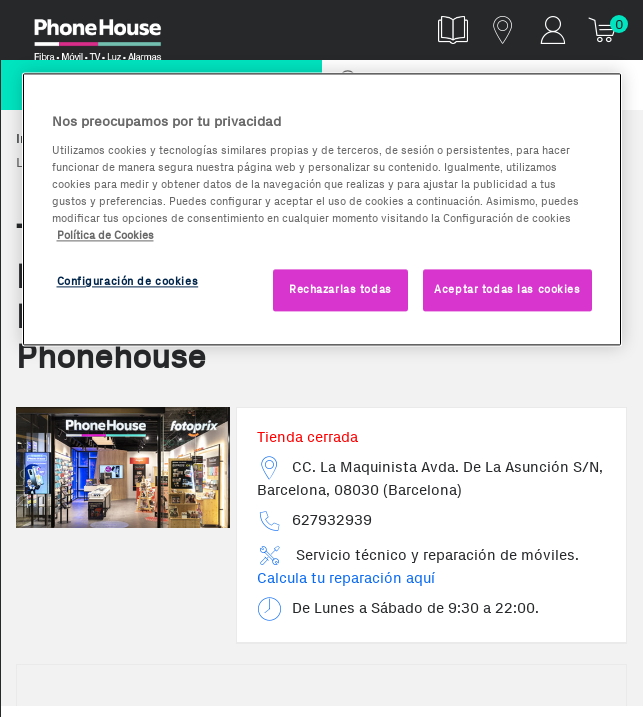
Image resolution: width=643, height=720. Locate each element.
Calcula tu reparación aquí (346, 578)
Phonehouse (110, 34)
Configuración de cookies (128, 281)
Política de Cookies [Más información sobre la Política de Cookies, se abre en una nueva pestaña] (105, 235)
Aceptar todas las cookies (507, 289)
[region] (322, 209)
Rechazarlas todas (340, 289)
